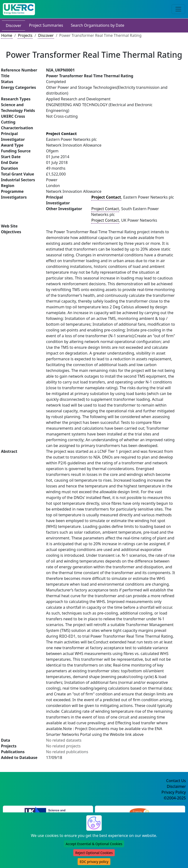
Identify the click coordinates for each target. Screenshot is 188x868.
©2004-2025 (175, 798)
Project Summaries (46, 25)
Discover (13, 26)
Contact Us (176, 781)
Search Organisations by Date (98, 25)
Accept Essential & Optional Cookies (94, 844)
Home (7, 35)
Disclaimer (176, 786)
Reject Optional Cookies (94, 853)
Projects (25, 35)
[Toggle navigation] (178, 9)
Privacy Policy (174, 792)
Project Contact (105, 209)
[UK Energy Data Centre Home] (19, 9)
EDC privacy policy (94, 862)
